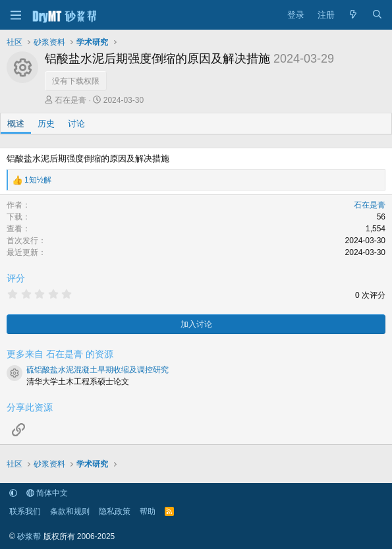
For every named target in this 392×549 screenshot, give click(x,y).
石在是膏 (70, 100)
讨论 (76, 124)
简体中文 (47, 493)
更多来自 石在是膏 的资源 (60, 354)
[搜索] (377, 15)
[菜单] (15, 15)
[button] (13, 493)
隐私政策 (115, 511)
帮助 (148, 511)
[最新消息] (353, 15)
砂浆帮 (29, 536)
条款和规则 (70, 511)
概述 (16, 124)
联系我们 (25, 511)
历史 (46, 124)
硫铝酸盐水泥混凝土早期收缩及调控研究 (98, 370)
